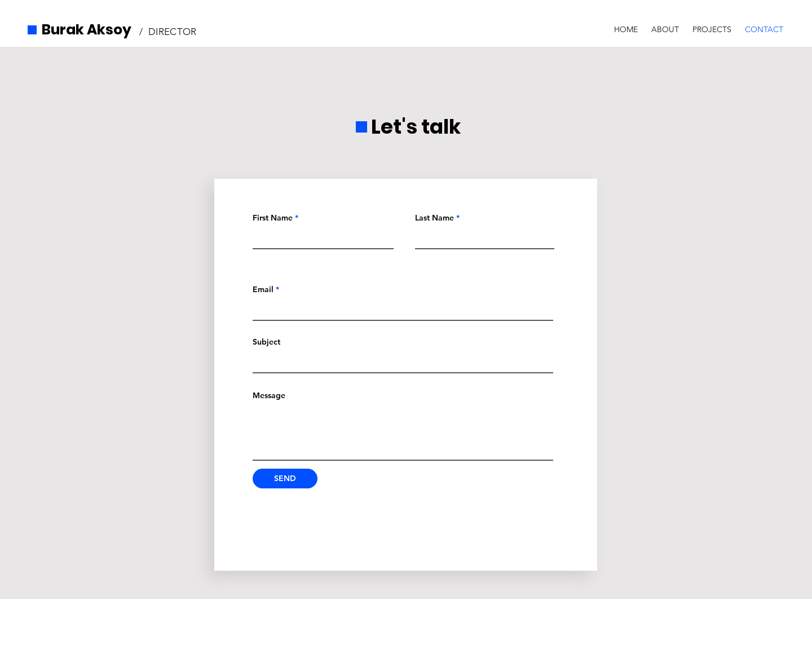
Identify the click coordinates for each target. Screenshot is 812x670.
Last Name (434, 218)
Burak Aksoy (87, 30)
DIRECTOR (173, 32)
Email (263, 289)
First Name (273, 218)
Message (269, 395)
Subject (266, 342)
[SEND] (285, 479)
